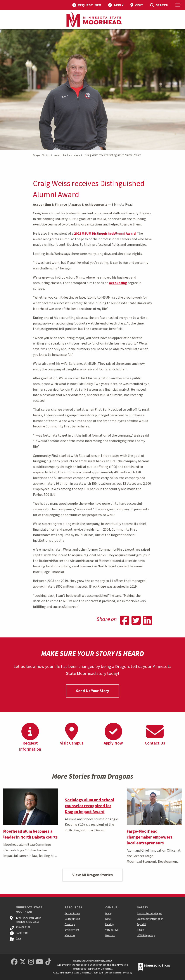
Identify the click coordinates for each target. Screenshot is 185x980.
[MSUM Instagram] (31, 962)
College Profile (72, 919)
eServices (70, 935)
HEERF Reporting (146, 935)
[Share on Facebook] (125, 621)
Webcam (110, 935)
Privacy (128, 973)
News (108, 919)
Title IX (141, 930)
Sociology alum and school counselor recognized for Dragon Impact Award (89, 806)
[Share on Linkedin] (147, 621)
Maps (108, 914)
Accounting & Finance (50, 205)
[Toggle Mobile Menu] (178, 5)
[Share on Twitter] (136, 621)
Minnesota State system (91, 965)
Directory (70, 924)
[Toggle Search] (159, 5)
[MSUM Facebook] (14, 962)
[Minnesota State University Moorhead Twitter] (23, 962)
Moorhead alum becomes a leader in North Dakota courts (30, 834)
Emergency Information (150, 919)
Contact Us (22, 933)
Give (18, 939)
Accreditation (72, 914)
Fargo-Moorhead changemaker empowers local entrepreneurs (150, 837)
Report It (141, 924)
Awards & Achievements (67, 155)
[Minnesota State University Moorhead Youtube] (40, 962)
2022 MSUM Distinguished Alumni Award (105, 234)
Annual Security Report (150, 914)
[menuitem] (87, 5)
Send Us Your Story (92, 691)
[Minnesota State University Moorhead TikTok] (48, 962)
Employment (72, 930)
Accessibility (113, 973)
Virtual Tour (112, 930)
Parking (109, 924)
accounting (118, 283)
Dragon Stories (41, 155)
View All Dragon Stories (92, 875)
